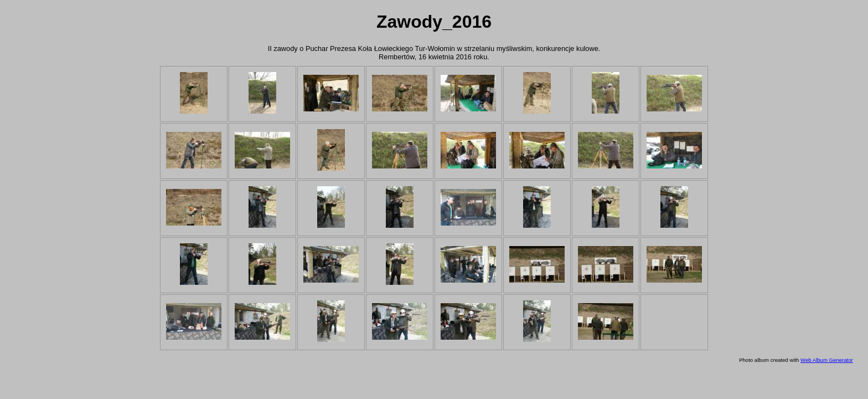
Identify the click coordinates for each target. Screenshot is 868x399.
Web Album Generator (827, 360)
